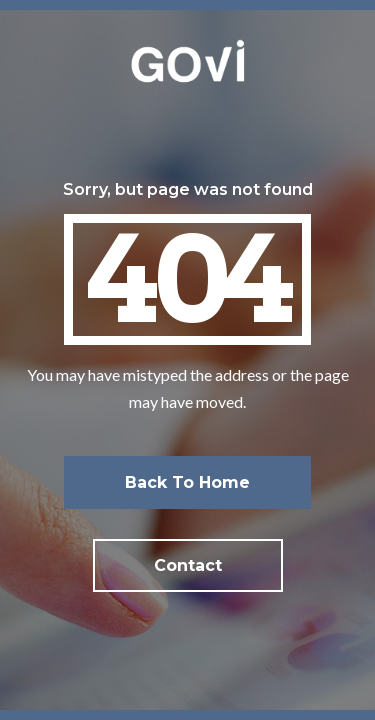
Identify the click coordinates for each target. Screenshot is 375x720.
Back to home (187, 482)
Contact (188, 565)
